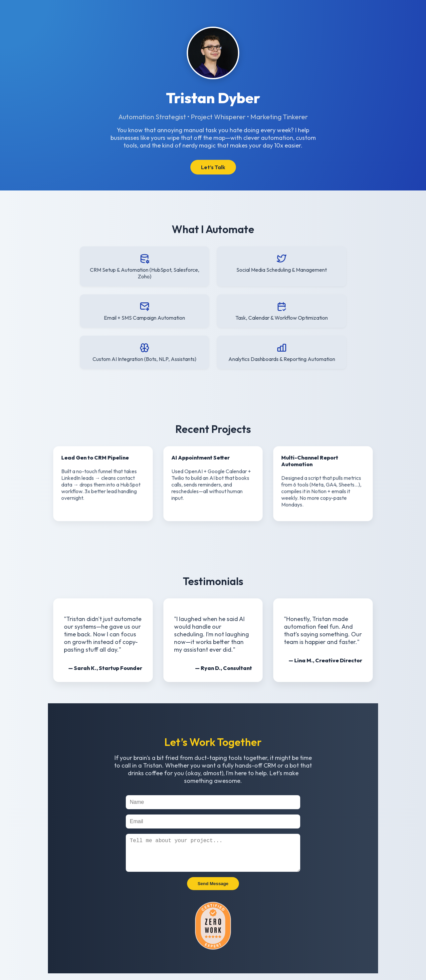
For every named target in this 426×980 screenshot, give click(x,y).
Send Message (213, 890)
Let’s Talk (213, 167)
